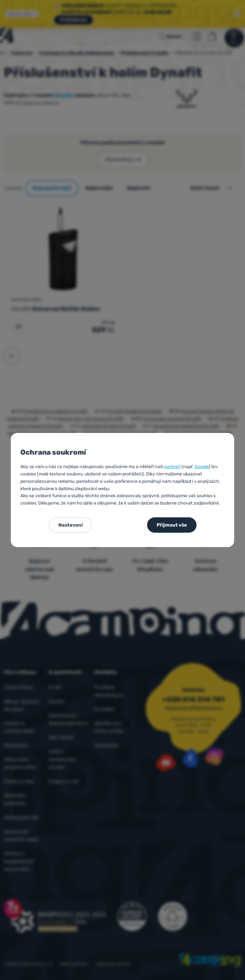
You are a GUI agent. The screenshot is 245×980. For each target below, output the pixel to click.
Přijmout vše (172, 525)
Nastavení (71, 525)
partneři (172, 467)
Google (202, 467)
